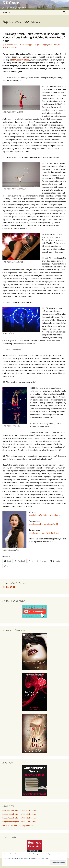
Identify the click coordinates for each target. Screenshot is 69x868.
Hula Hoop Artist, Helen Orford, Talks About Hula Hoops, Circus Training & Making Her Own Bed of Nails (34, 37)
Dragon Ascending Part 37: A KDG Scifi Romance (20, 814)
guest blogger (42, 45)
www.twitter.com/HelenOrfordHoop (44, 533)
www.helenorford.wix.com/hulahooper (45, 515)
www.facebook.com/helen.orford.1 (43, 524)
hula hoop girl (12, 47)
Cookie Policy (45, 858)
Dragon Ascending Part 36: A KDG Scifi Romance (20, 818)
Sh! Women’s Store (21, 60)
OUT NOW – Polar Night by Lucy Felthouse (18, 825)
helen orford (53, 45)
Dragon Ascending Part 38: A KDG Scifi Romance (20, 810)
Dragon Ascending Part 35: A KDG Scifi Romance (20, 822)
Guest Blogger (27, 45)
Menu (5, 12)
